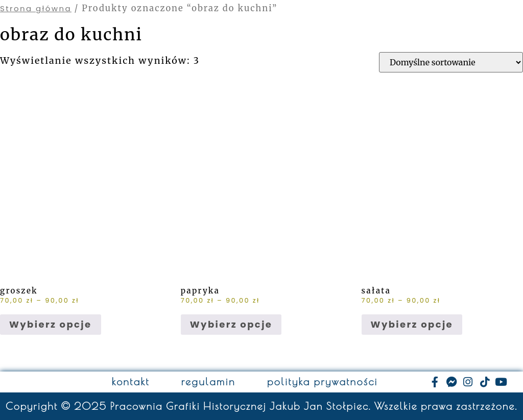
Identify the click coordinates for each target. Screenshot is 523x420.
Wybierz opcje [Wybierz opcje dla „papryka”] (231, 324)
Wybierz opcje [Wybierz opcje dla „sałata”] (412, 324)
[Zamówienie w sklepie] (451, 62)
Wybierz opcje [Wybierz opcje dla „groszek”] (51, 324)
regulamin (208, 382)
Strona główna (36, 8)
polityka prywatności (323, 382)
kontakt (131, 382)
